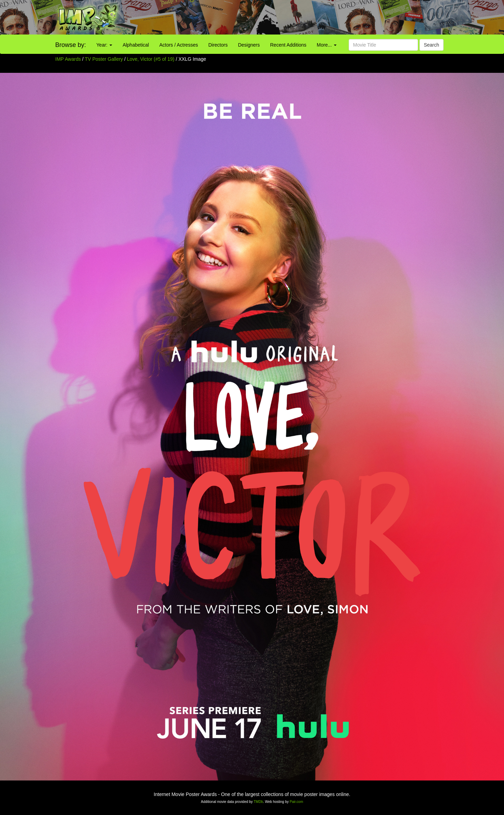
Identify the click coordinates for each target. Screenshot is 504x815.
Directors (218, 45)
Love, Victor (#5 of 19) (151, 59)
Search (432, 45)
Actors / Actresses (178, 45)
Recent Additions (288, 45)
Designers (249, 45)
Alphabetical (136, 45)
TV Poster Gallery (104, 59)
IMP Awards (68, 59)
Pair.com (296, 802)
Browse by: (71, 45)
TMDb (258, 802)
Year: (104, 45)
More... (327, 45)
